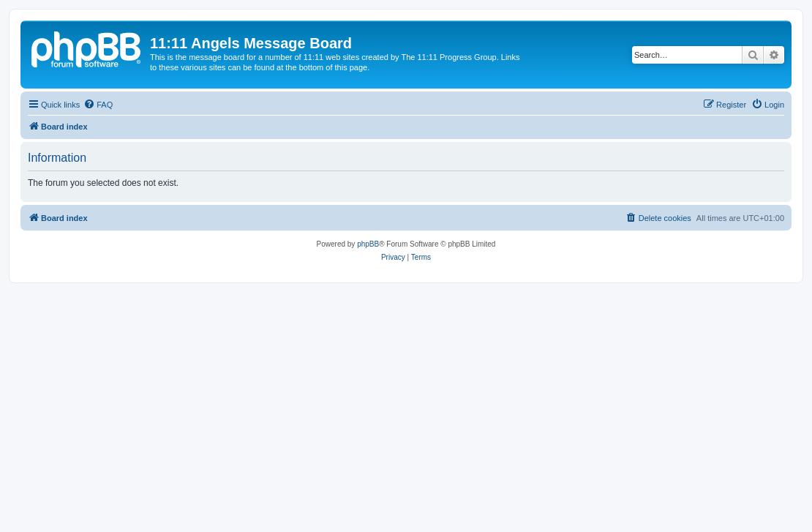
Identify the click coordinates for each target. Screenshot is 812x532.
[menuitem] (98, 105)
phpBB (368, 244)
